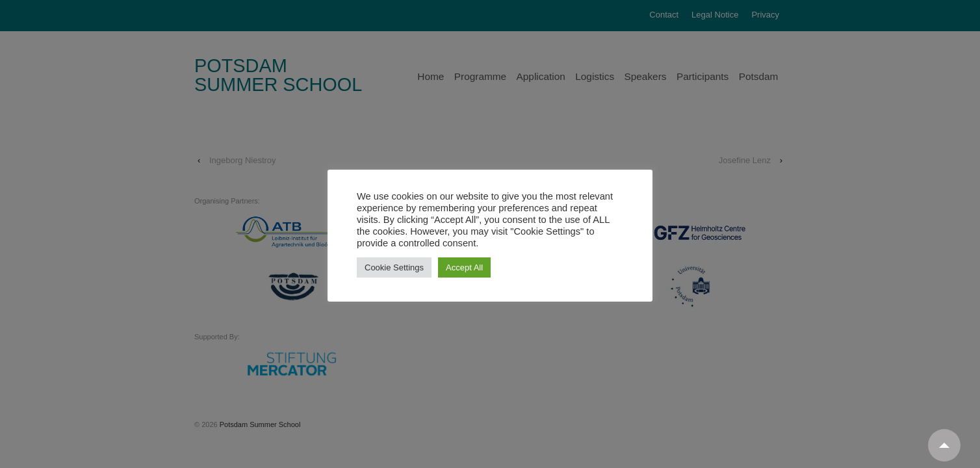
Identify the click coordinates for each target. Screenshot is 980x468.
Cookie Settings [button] (394, 267)
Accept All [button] (464, 267)
